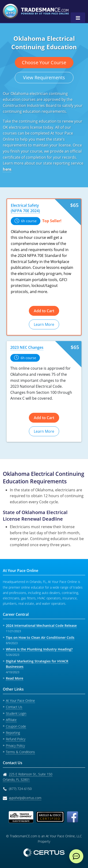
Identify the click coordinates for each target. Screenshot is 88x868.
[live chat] (76, 856)
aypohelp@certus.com (25, 798)
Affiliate (11, 720)
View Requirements (44, 77)
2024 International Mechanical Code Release (41, 626)
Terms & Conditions (20, 752)
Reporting (13, 733)
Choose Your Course (44, 62)
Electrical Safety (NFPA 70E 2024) (25, 208)
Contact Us (14, 707)
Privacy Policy (15, 746)
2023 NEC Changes (27, 347)
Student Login (16, 713)
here (7, 169)
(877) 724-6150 (20, 789)
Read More (15, 678)
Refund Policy (16, 739)
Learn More (44, 324)
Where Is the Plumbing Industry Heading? (39, 649)
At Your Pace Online (20, 701)
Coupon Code (16, 726)
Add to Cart (44, 311)
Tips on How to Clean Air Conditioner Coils (40, 637)
